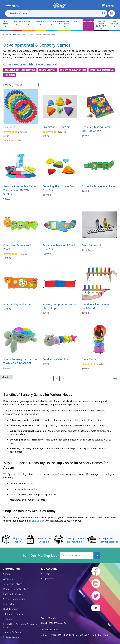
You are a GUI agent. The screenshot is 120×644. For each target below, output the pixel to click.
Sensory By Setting (13, 632)
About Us (8, 579)
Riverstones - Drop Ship (56, 127)
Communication (48, 70)
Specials (7, 574)
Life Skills (10, 75)
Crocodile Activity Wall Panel (99, 186)
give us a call (38, 521)
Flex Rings (9, 127)
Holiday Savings (11, 637)
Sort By (7, 85)
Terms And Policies (13, 584)
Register (47, 579)
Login (46, 574)
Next (115, 378)
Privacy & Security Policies (16, 589)
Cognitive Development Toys (20, 70)
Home (6, 35)
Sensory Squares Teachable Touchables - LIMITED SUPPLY (19, 190)
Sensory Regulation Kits (73, 70)
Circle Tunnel (90, 359)
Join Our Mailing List (40, 555)
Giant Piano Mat (91, 245)
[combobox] (56, 13)
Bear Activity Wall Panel (17, 304)
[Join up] (97, 555)
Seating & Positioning (102, 70)
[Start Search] (104, 13)
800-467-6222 (52, 630)
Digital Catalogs (11, 609)
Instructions (9, 619)
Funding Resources (13, 594)
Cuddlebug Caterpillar (56, 359)
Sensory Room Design (14, 599)
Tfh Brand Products (13, 614)
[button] (112, 13)
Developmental (19, 35)
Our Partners (10, 604)
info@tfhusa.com (57, 623)
